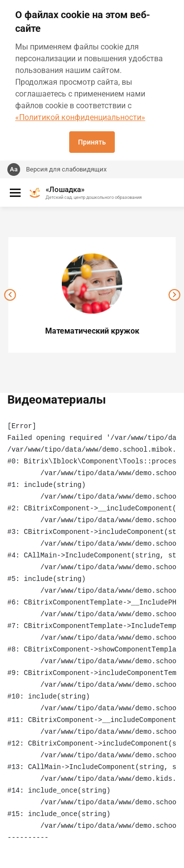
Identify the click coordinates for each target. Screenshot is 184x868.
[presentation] (10, 295)
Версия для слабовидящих (66, 169)
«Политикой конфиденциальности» (80, 117)
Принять (92, 142)
